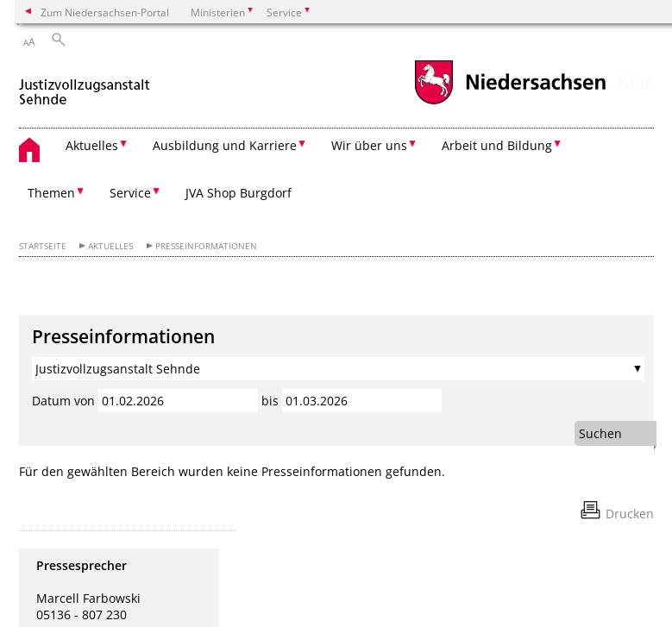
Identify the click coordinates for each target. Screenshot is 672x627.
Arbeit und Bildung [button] (497, 145)
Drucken (630, 514)
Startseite (43, 246)
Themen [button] (51, 193)
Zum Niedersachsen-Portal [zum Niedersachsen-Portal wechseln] (105, 12)
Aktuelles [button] (92, 145)
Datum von (63, 401)
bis (270, 401)
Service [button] (130, 193)
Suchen (600, 433)
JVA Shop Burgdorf (239, 193)
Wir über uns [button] (369, 145)
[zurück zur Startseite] (85, 85)
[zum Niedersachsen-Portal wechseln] (510, 102)
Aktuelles (110, 246)
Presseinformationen (206, 246)
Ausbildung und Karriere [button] (225, 145)
